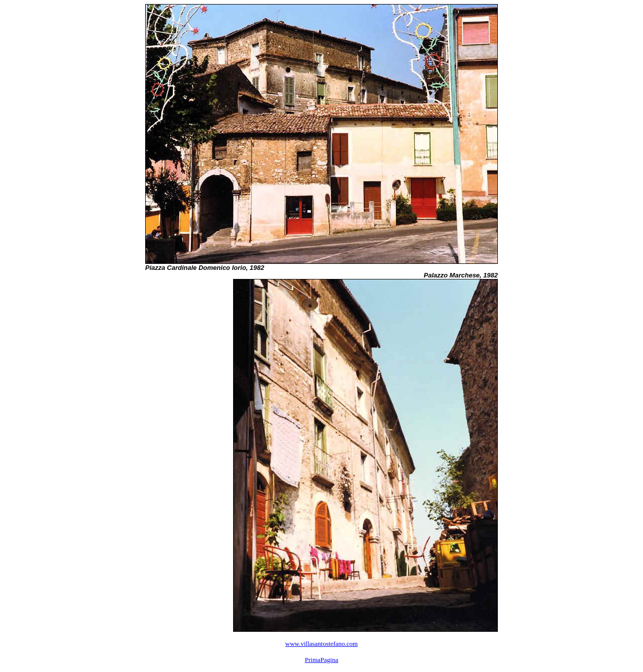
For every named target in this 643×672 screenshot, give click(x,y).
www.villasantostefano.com (321, 644)
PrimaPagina (321, 660)
